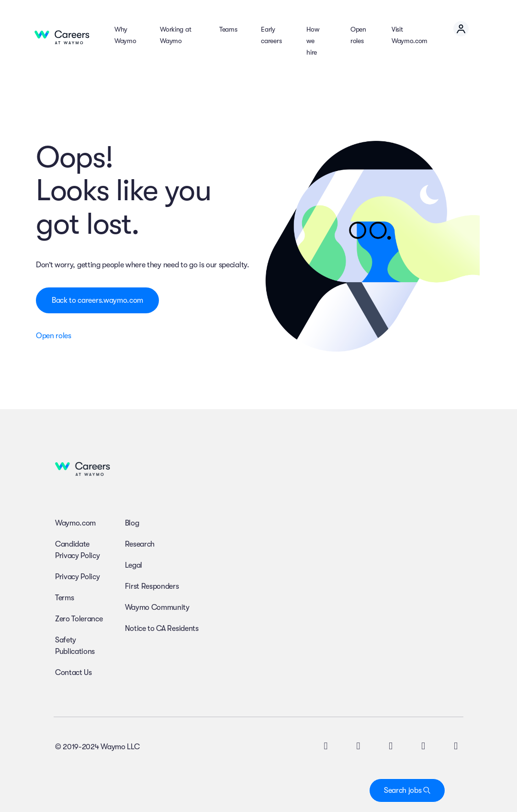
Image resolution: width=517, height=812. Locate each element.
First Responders (152, 586)
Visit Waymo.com (410, 35)
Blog (132, 523)
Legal (134, 565)
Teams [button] (228, 29)
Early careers (271, 35)
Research (140, 544)
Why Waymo (125, 35)
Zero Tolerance (79, 619)
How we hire (313, 41)
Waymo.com (75, 523)
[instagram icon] (391, 747)
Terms (64, 598)
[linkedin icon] (358, 747)
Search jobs (407, 790)
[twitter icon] (326, 747)
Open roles (358, 35)
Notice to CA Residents (162, 629)
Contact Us (73, 673)
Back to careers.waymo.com (97, 300)
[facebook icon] (423, 747)
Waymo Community (157, 607)
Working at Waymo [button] (175, 35)
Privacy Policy (78, 577)
